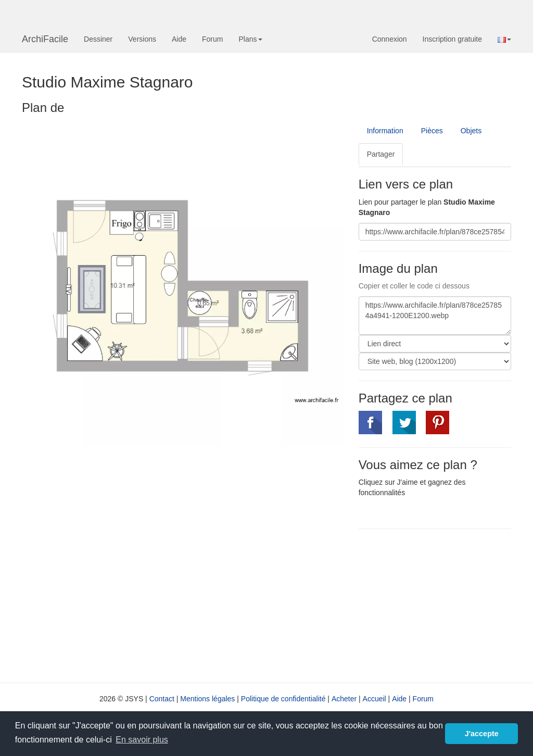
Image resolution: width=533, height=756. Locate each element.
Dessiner (98, 39)
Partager (381, 154)
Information (385, 131)
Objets (471, 131)
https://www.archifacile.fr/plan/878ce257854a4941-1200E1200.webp (435, 316)
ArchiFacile (45, 39)
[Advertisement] (446, 604)
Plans (250, 39)
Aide (179, 39)
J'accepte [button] (482, 734)
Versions (142, 39)
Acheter (344, 699)
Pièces (432, 131)
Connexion (390, 39)
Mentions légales (207, 699)
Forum (212, 39)
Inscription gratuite (452, 39)
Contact (162, 699)
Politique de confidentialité (283, 699)
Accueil (375, 699)
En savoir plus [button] (142, 740)
